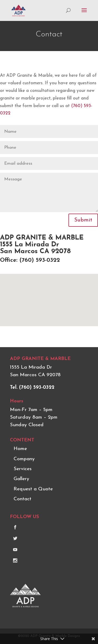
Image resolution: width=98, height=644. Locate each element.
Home (20, 449)
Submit (83, 220)
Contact (22, 499)
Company (24, 459)
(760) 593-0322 (40, 260)
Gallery (21, 479)
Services (23, 469)
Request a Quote (33, 489)
